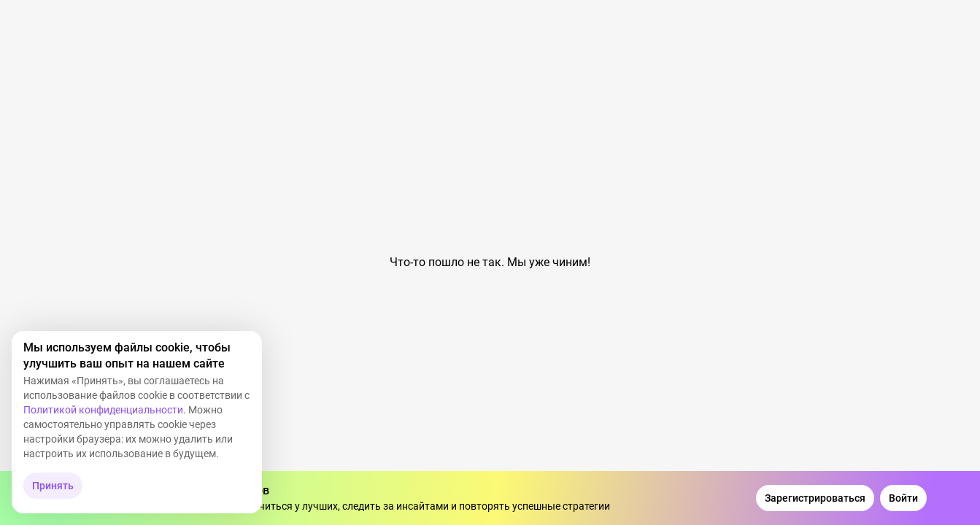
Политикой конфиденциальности (103, 410)
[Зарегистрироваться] (815, 498)
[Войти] (903, 498)
